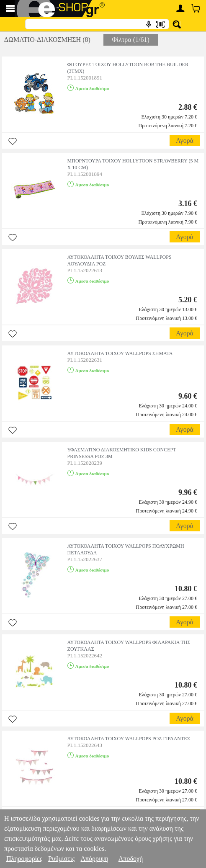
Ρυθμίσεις (61, 859)
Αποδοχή (131, 859)
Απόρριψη (94, 859)
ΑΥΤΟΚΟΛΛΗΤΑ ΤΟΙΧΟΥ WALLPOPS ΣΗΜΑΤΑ (120, 353)
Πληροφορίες (24, 859)
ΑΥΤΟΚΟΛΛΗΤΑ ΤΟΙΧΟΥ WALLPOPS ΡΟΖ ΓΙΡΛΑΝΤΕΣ (129, 739)
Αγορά (185, 140)
